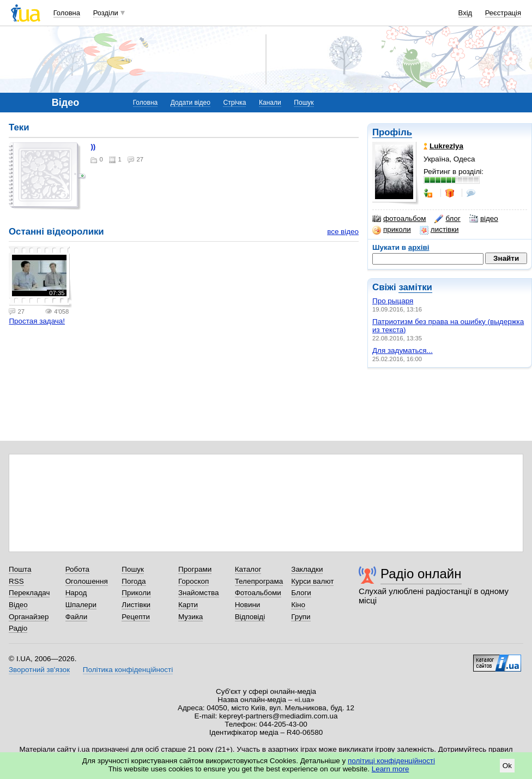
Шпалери (81, 605)
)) (93, 146)
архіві (419, 247)
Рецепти (136, 617)
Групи (301, 617)
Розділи (106, 13)
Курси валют (312, 581)
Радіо (18, 628)
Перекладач (29, 593)
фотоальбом (399, 219)
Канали (270, 103)
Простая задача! (37, 321)
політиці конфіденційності (391, 761)
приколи (392, 230)
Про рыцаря (393, 301)
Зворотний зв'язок (39, 670)
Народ (76, 593)
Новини (248, 605)
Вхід (465, 13)
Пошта (20, 569)
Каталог (248, 569)
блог (447, 219)
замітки (415, 287)
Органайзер (29, 617)
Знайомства (199, 593)
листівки (439, 230)
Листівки (136, 605)
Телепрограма (259, 581)
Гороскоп (194, 581)
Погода (134, 581)
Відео (18, 605)
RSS (16, 581)
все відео (343, 232)
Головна (67, 13)
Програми (195, 569)
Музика (191, 617)
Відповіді (250, 617)
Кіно (298, 605)
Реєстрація (503, 13)
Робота (77, 569)
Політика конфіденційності (128, 670)
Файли (77, 617)
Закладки (307, 569)
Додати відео (191, 103)
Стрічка (234, 103)
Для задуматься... (403, 350)
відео (484, 219)
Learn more (391, 769)
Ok (507, 766)
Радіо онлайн (421, 574)
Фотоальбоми (258, 593)
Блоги (301, 593)
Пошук (304, 103)
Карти (188, 605)
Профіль (392, 132)
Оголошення (87, 581)
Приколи (136, 593)
